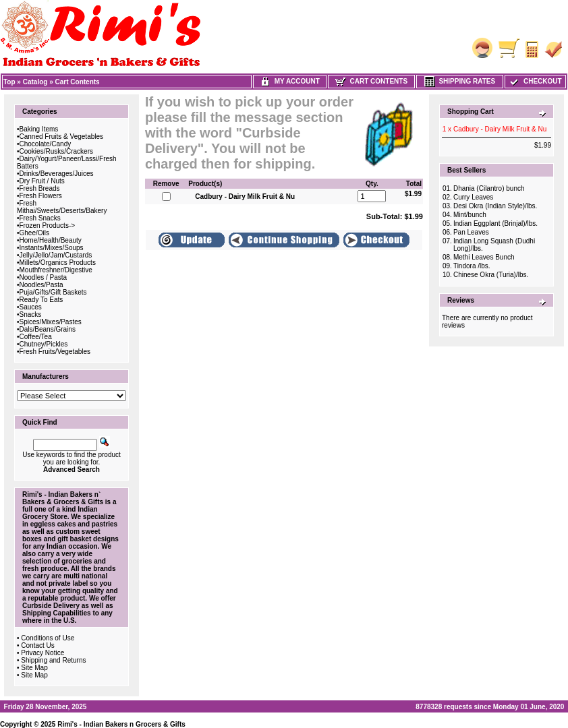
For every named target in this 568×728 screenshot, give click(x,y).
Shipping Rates (460, 81)
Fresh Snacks (40, 218)
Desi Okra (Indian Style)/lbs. (495, 206)
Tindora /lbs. (472, 266)
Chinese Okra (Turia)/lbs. (491, 275)
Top (9, 82)
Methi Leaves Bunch (484, 257)
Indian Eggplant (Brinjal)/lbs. (495, 223)
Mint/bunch (470, 215)
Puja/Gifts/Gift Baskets (53, 292)
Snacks (31, 314)
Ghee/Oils (34, 233)
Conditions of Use (48, 638)
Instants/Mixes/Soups (52, 248)
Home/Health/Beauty (51, 240)
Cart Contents (78, 82)
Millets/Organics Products (58, 263)
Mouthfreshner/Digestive (56, 270)
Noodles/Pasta (41, 285)
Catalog (35, 82)
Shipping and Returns (53, 660)
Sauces (31, 307)
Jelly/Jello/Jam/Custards (56, 255)
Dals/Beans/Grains (48, 329)
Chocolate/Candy (46, 144)
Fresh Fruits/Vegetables (55, 352)
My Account (290, 81)
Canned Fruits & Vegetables (62, 136)
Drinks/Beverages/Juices (57, 174)
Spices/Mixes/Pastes (51, 322)
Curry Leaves (473, 197)
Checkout (535, 81)
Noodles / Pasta (44, 277)
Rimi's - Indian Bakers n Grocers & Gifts (121, 724)
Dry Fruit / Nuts (42, 181)
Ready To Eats (41, 300)
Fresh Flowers (41, 196)
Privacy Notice (42, 653)
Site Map (34, 668)
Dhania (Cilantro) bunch (489, 188)
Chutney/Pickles (44, 344)
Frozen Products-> (48, 225)
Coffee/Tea (36, 337)
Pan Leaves (471, 232)
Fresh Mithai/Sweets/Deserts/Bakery (62, 207)
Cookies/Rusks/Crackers (56, 151)
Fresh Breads (40, 188)
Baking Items (39, 129)
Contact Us (37, 645)
